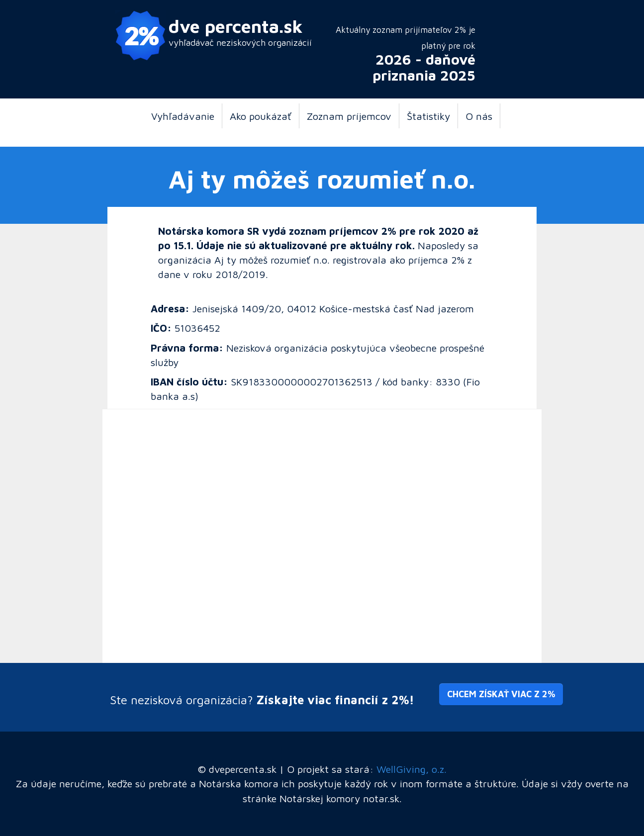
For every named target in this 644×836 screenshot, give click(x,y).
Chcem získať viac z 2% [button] (501, 694)
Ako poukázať (261, 116)
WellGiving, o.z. (412, 769)
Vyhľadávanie (183, 116)
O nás (479, 116)
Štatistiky (428, 116)
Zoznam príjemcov (349, 116)
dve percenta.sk (236, 26)
